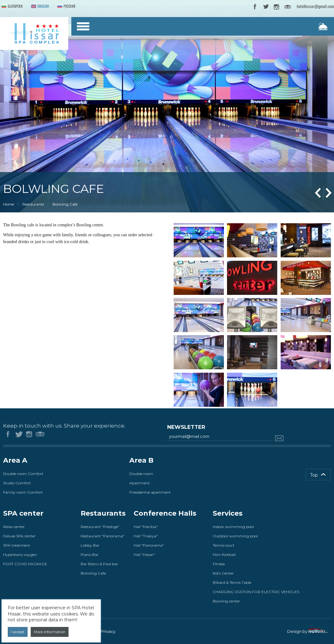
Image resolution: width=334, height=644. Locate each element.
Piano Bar (90, 555)
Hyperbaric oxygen (20, 555)
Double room (141, 474)
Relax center (14, 527)
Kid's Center (223, 573)
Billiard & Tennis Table (232, 582)
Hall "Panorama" (149, 545)
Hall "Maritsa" (146, 527)
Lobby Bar (90, 545)
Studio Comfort (17, 483)
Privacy (108, 631)
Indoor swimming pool (233, 527)
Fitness (219, 564)
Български (11, 7)
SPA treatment (17, 545)
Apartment (140, 483)
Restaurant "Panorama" (102, 536)
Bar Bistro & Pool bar (99, 564)
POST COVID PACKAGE (25, 564)
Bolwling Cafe (93, 573)
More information (50, 632)
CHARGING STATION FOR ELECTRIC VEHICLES (256, 592)
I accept (18, 632)
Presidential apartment (150, 492)
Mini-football (224, 555)
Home (9, 204)
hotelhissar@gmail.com (315, 6)
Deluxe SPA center (19, 536)
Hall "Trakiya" (146, 536)
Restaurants (33, 204)
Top (314, 475)
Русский (66, 7)
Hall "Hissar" (144, 555)
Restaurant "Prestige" (100, 527)
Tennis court (224, 545)
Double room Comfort (23, 474)
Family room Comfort (23, 492)
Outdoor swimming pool (235, 536)
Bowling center (226, 601)
